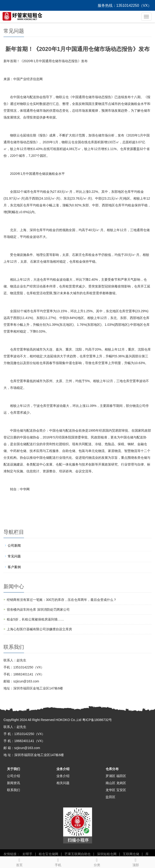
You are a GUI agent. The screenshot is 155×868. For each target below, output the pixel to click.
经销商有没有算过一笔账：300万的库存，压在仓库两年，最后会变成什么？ (62, 600)
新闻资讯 (14, 783)
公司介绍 (14, 776)
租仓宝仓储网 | (49, 854)
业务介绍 (63, 769)
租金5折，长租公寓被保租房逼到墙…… (35, 619)
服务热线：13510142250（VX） (125, 5)
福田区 (121, 776)
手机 (58, 862)
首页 (19, 862)
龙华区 (110, 790)
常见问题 (14, 556)
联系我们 (14, 790)
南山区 (110, 783)
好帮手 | (28, 854)
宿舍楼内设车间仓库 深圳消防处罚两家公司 (38, 610)
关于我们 (14, 769)
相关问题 (63, 783)
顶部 (136, 862)
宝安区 (121, 790)
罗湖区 (110, 776)
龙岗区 (121, 783)
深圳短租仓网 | (108, 854)
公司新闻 (14, 545)
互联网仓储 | (132, 854)
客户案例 (14, 567)
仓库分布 (112, 769)
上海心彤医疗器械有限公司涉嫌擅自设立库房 (39, 629)
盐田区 (110, 797)
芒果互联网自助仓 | (78, 854)
